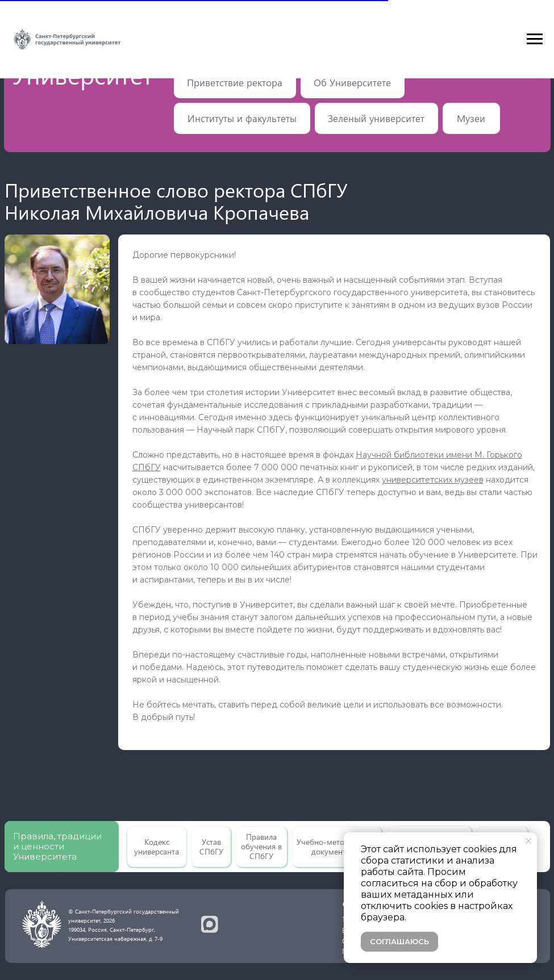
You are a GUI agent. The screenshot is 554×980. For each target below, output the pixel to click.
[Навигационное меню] (535, 39)
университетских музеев (433, 480)
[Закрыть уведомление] (528, 841)
